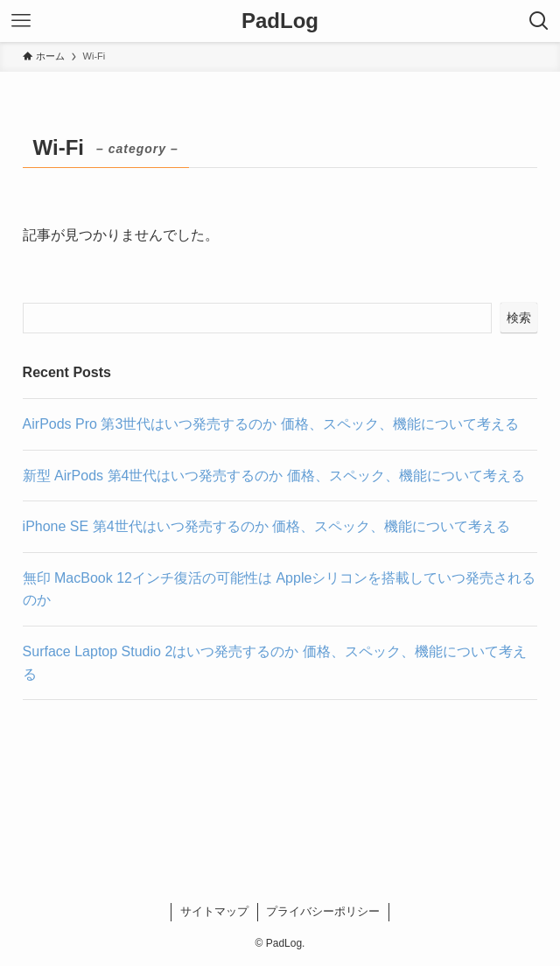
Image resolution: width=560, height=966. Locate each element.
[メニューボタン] (21, 21)
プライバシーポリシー (323, 911)
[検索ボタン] (539, 21)
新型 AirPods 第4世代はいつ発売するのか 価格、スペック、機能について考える (274, 476)
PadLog (280, 21)
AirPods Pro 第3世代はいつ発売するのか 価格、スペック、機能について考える (271, 424)
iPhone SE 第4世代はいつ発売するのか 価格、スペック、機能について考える (266, 526)
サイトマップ (214, 911)
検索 (519, 318)
